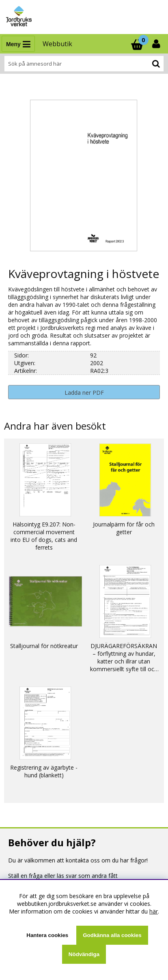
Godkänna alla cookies (112, 935)
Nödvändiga (84, 954)
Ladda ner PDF (84, 393)
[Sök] (84, 64)
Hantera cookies (47, 935)
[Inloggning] (157, 44)
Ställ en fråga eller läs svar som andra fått (63, 876)
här (154, 911)
